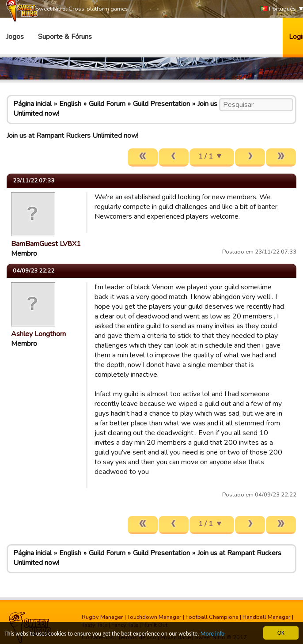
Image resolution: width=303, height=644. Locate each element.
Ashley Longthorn (38, 334)
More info (212, 635)
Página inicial (32, 104)
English (70, 104)
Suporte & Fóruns (65, 37)
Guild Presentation (161, 104)
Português (278, 9)
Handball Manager (267, 617)
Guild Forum (107, 104)
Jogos (15, 37)
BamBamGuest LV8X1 (46, 244)
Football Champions (212, 617)
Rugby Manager (102, 617)
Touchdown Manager (154, 617)
